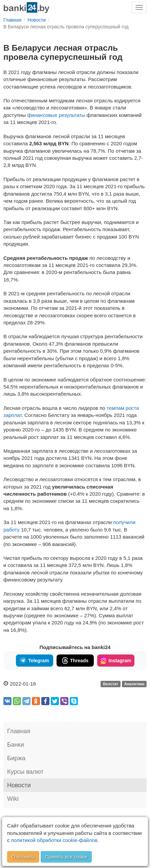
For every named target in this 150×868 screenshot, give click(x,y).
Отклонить (23, 857)
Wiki (13, 799)
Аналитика (134, 684)
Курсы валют (25, 772)
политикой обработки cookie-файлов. (55, 840)
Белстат (111, 684)
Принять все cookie (66, 857)
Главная (19, 731)
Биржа (16, 758)
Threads (75, 661)
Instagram (116, 661)
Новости (19, 785)
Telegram (34, 661)
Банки (16, 745)
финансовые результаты (56, 115)
